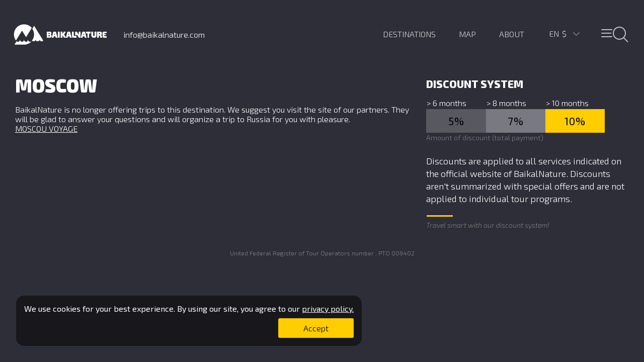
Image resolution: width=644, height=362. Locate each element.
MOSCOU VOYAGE (46, 128)
